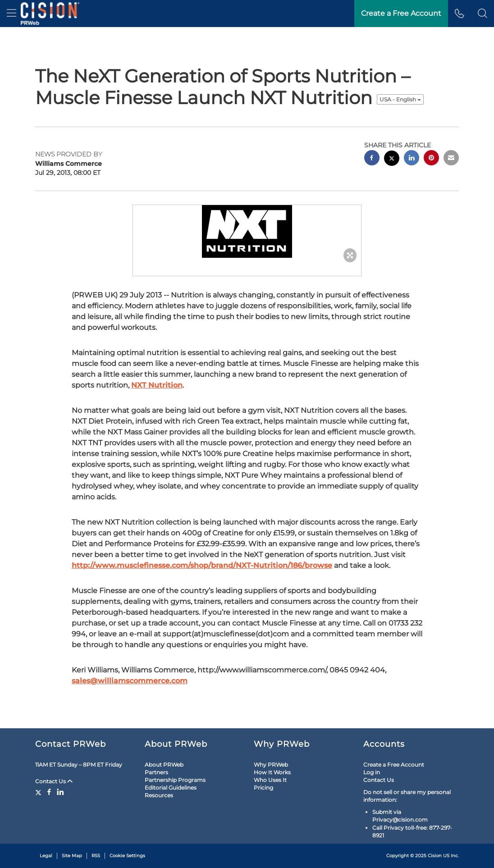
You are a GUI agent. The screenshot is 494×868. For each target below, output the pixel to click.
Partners (156, 772)
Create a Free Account (394, 765)
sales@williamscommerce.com (130, 681)
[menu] (11, 14)
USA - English (400, 99)
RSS (96, 856)
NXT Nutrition (157, 385)
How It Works (272, 772)
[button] (483, 14)
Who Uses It (270, 780)
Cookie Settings (127, 856)
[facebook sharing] (372, 159)
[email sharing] (451, 159)
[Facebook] (49, 792)
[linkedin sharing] (412, 159)
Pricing (263, 788)
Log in (372, 772)
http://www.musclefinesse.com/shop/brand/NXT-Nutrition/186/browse (202, 565)
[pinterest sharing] (431, 159)
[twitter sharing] (392, 159)
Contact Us (54, 781)
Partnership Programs (175, 780)
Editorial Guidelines (171, 788)
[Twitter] (39, 792)
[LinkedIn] (60, 792)
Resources (159, 795)
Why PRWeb (271, 765)
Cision (435, 856)
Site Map (72, 856)
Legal (46, 856)
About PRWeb (164, 765)
